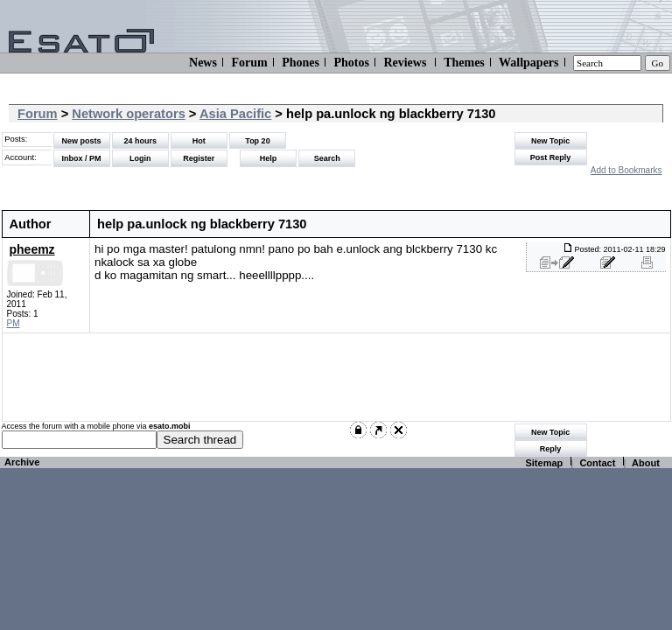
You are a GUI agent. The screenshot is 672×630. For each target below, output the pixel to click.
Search (327, 158)
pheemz (32, 249)
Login (140, 158)
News (203, 63)
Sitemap (544, 463)
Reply (551, 449)
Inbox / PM (82, 158)
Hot (199, 141)
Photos (351, 63)
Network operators (129, 114)
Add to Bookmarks (626, 170)
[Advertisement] (325, 377)
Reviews (405, 63)
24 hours (140, 141)
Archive (22, 462)
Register (199, 158)
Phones (301, 63)
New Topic (550, 141)
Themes (464, 63)
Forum (249, 63)
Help (269, 158)
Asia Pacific (235, 114)
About (646, 463)
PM (14, 323)
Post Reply (551, 157)
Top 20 (257, 141)
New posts (81, 141)
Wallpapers (528, 63)
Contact (597, 463)
